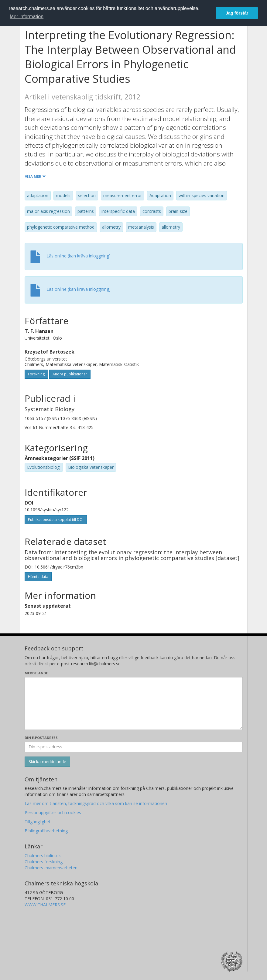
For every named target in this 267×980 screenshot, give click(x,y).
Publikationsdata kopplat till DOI (56, 520)
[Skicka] (47, 762)
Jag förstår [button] (237, 13)
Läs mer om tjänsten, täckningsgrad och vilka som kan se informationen (96, 803)
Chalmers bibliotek (43, 856)
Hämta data (38, 577)
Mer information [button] (27, 17)
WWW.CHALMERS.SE (45, 905)
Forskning (36, 374)
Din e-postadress (41, 738)
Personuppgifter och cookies (53, 812)
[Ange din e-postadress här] (134, 747)
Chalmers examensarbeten (51, 868)
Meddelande (36, 673)
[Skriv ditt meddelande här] (134, 703)
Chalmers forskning (44, 862)
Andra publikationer (70, 374)
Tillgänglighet (38, 822)
